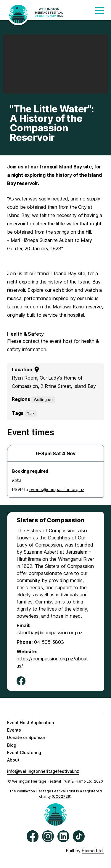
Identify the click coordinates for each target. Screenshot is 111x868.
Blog (12, 745)
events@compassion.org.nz (57, 489)
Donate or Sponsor (26, 737)
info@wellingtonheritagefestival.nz (43, 771)
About (13, 760)
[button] (99, 12)
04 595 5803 (49, 642)
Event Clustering (24, 752)
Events (14, 730)
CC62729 (62, 796)
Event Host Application (30, 723)
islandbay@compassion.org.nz (50, 633)
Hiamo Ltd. (93, 851)
